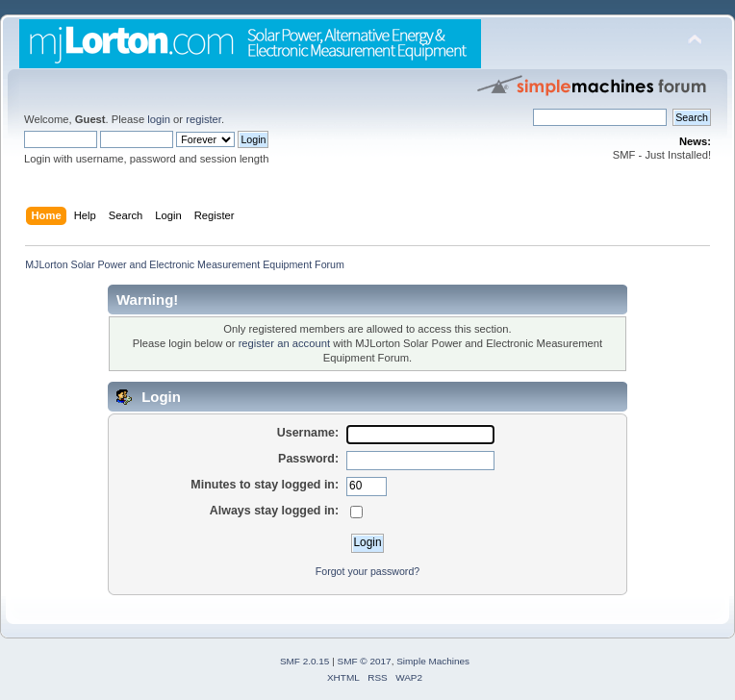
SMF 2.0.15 (305, 661)
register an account (284, 343)
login (159, 119)
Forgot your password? (367, 571)
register (203, 119)
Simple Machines (433, 661)
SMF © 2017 (365, 661)
